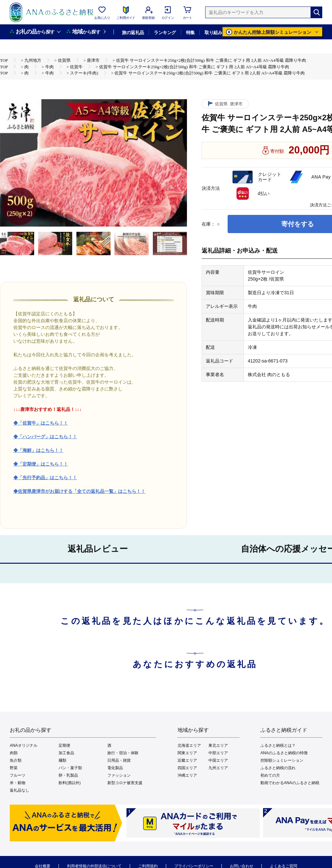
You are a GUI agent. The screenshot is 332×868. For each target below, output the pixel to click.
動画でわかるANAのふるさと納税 (290, 783)
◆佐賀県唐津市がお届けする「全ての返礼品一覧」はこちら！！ (79, 491)
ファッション (119, 775)
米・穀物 (18, 783)
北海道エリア (189, 745)
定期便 (64, 745)
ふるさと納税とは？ (278, 745)
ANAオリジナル (24, 745)
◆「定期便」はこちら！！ (41, 464)
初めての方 (270, 775)
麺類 (62, 760)
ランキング (165, 33)
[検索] (316, 12)
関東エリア (187, 753)
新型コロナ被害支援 (125, 783)
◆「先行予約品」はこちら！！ (45, 478)
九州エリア (218, 768)
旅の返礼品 (133, 33)
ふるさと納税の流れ (278, 768)
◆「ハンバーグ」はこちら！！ (45, 437)
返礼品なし (20, 790)
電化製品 (115, 768)
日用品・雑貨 (119, 760)
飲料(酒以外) (70, 783)
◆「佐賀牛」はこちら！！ (41, 423)
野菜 (14, 768)
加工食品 (66, 753)
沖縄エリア (187, 775)
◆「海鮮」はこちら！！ (38, 450)
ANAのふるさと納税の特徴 (284, 753)
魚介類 (16, 760)
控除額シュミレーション (282, 760)
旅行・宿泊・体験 (123, 753)
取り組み (213, 33)
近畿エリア (187, 760)
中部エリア (218, 753)
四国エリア (187, 768)
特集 (190, 33)
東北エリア (218, 745)
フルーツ (18, 775)
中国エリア (218, 760)
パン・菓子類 (70, 768)
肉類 (14, 753)
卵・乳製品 (68, 775)
